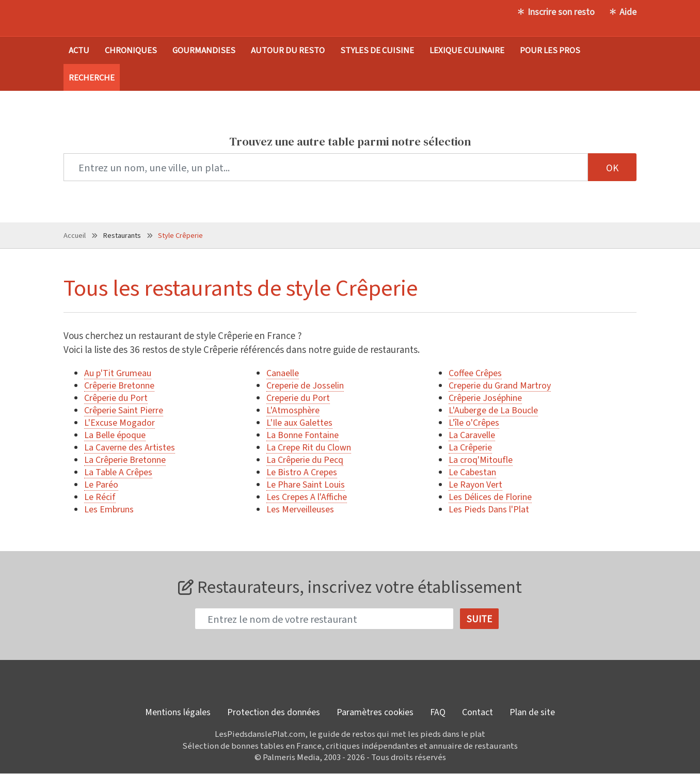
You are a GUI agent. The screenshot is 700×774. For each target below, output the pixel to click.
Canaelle (283, 373)
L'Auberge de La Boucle (493, 410)
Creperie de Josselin (305, 385)
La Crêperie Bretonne (125, 459)
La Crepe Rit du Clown (309, 447)
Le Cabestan (472, 472)
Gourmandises (204, 50)
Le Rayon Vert (475, 484)
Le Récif (100, 496)
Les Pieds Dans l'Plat (489, 509)
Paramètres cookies (375, 712)
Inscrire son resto (561, 11)
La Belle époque (115, 434)
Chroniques (131, 50)
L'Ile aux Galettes (299, 422)
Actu (79, 50)
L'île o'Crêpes (474, 422)
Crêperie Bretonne (119, 385)
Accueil (75, 235)
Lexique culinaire (467, 50)
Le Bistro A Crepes (302, 472)
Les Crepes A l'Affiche (307, 496)
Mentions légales (178, 712)
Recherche (92, 77)
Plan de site (532, 712)
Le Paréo (101, 484)
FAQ (438, 712)
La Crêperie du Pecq (305, 459)
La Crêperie (470, 447)
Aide (628, 11)
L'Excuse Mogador (120, 422)
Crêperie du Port (116, 397)
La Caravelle (472, 434)
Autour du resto (288, 50)
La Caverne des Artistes (130, 447)
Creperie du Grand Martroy (500, 385)
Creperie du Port (298, 397)
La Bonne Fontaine (303, 434)
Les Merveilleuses (300, 509)
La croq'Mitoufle (481, 459)
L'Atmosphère (293, 410)
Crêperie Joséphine (485, 397)
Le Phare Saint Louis (306, 484)
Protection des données (274, 712)
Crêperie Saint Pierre (124, 410)
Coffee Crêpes (475, 373)
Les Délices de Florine (490, 496)
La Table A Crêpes (118, 472)
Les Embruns (109, 509)
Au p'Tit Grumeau (118, 373)
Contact (478, 712)
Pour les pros (550, 50)
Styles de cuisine (377, 50)
